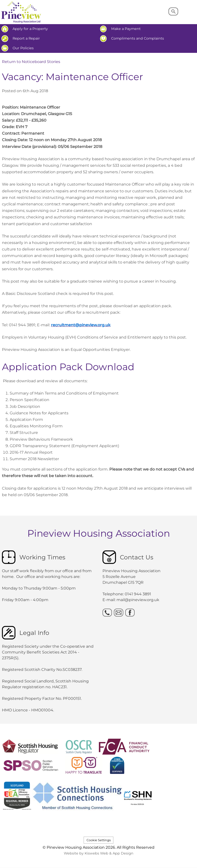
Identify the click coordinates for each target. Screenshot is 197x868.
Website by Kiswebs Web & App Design (99, 853)
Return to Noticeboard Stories (31, 62)
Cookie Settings (99, 840)
